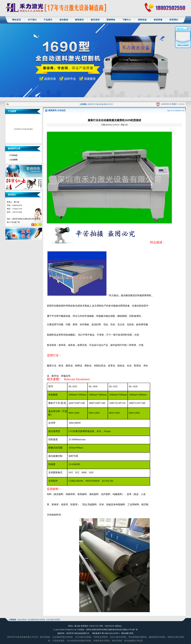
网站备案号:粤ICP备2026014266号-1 (106, 633)
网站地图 (125, 633)
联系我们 (174, 20)
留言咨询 (95, 20)
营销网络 (111, 20)
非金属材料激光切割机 (36, 620)
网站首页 (17, 20)
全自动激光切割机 (53, 620)
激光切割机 (22, 620)
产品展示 (48, 20)
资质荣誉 (158, 20)
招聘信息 (142, 20)
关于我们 (32, 20)
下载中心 (127, 20)
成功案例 (64, 20)
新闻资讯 (79, 20)
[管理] (131, 633)
